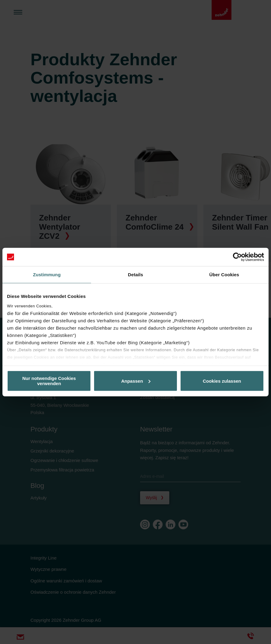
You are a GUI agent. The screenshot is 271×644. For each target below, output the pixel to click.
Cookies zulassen (222, 381)
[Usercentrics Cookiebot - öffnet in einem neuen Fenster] (237, 257)
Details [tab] (135, 275)
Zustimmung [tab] (47, 275)
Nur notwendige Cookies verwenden (49, 381)
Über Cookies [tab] (224, 275)
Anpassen (136, 381)
